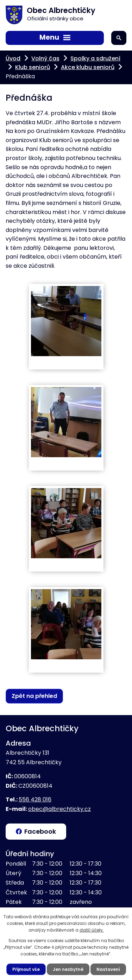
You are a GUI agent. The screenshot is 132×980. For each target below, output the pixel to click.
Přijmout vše (26, 969)
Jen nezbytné (68, 969)
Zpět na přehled (34, 696)
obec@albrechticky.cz (59, 809)
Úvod (13, 58)
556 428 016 (35, 799)
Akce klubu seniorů (88, 67)
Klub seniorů (33, 67)
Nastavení (108, 969)
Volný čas (45, 58)
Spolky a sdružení (95, 58)
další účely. (92, 930)
